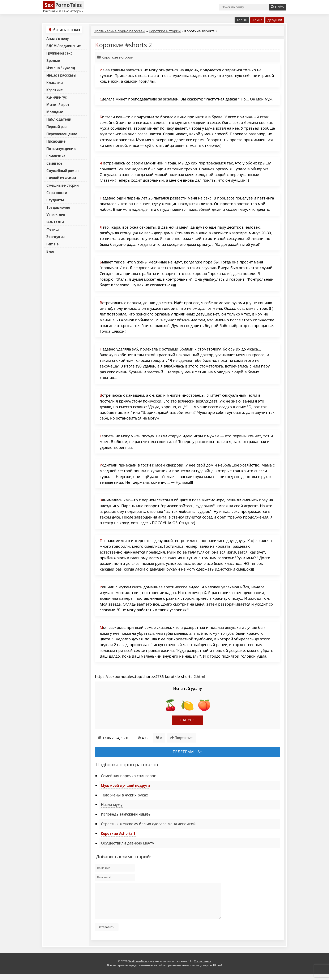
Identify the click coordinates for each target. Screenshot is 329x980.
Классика (54, 82)
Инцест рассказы (61, 75)
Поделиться (182, 738)
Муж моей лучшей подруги (125, 785)
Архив (257, 20)
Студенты (55, 200)
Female (52, 244)
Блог (50, 251)
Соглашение (203, 968)
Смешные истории (63, 185)
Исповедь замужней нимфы (126, 814)
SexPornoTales (138, 968)
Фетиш (53, 229)
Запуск (187, 720)
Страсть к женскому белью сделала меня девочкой (148, 824)
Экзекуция (55, 237)
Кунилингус (56, 97)
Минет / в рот (58, 104)
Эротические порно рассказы (120, 31)
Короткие (54, 90)
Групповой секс (59, 53)
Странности (57, 193)
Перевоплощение (62, 134)
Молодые (55, 112)
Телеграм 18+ (187, 752)
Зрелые (53, 60)
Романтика (56, 156)
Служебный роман (63, 171)
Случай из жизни (61, 178)
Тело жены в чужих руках (125, 795)
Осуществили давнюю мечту (127, 843)
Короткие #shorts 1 (118, 833)
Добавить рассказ (64, 30)
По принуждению (61, 149)
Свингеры (55, 163)
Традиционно (58, 207)
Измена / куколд (61, 68)
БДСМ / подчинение (64, 46)
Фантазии (55, 222)
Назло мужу (112, 804)
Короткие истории (165, 31)
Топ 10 (242, 20)
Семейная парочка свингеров (129, 776)
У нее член (56, 215)
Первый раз (56, 126)
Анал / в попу (57, 38)
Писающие (56, 141)
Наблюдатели (59, 119)
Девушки (275, 20)
